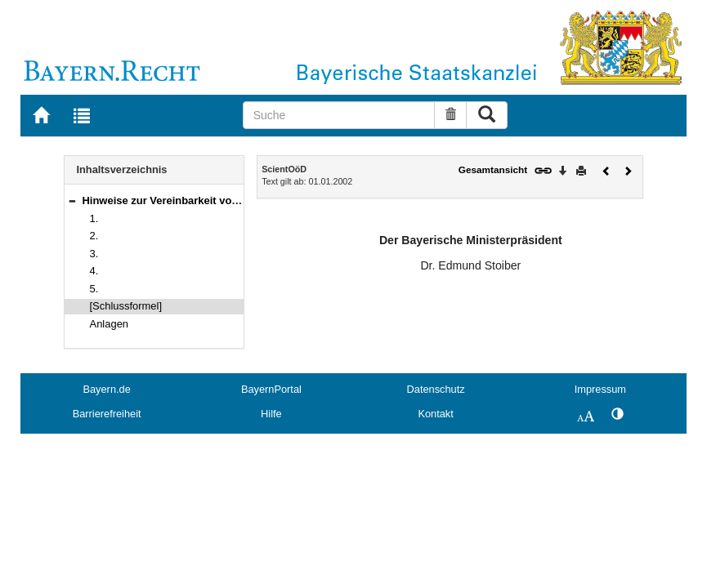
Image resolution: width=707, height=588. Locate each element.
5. (94, 289)
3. (94, 254)
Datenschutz (436, 389)
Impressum (600, 389)
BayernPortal (271, 389)
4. (94, 271)
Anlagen (110, 324)
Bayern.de (106, 389)
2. (94, 236)
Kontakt (435, 414)
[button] (72, 200)
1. (94, 218)
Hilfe (271, 414)
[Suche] (339, 115)
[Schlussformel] (126, 306)
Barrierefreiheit (107, 414)
